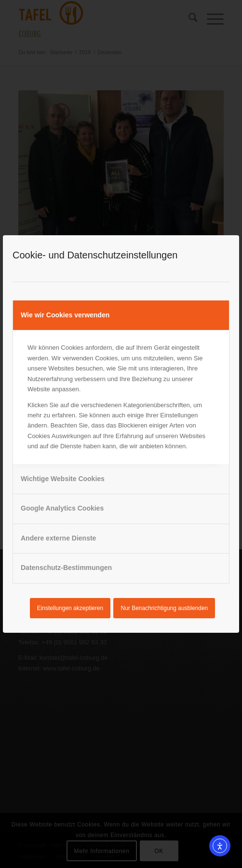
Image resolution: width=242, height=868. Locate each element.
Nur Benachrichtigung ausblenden (165, 608)
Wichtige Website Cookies (63, 479)
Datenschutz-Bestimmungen (66, 568)
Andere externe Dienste (58, 538)
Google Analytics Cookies (62, 508)
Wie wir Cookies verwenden (65, 315)
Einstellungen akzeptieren (70, 608)
